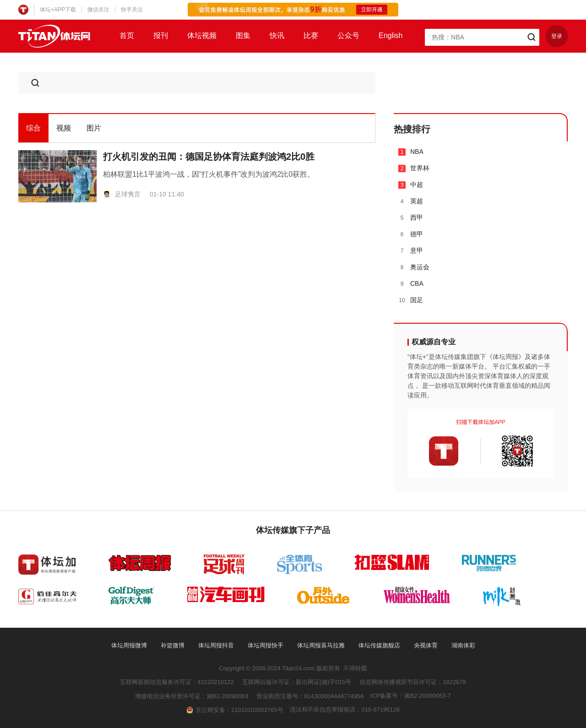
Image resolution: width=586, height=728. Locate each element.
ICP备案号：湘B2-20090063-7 (411, 696)
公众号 (348, 35)
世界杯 (414, 168)
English (391, 35)
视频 (64, 128)
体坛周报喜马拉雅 (321, 645)
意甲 (411, 251)
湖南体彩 (463, 645)
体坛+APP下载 (58, 10)
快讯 (277, 35)
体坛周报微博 (129, 645)
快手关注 (132, 10)
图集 (243, 35)
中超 (411, 185)
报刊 (161, 35)
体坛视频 (202, 35)
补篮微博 (173, 645)
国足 (411, 300)
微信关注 (98, 10)
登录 (557, 36)
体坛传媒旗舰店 (379, 645)
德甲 (411, 234)
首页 (127, 35)
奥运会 (414, 267)
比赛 (311, 35)
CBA (411, 284)
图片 (94, 128)
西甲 (411, 218)
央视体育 (426, 645)
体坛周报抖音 (216, 645)
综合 (33, 128)
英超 (411, 201)
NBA (411, 152)
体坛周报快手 (266, 645)
